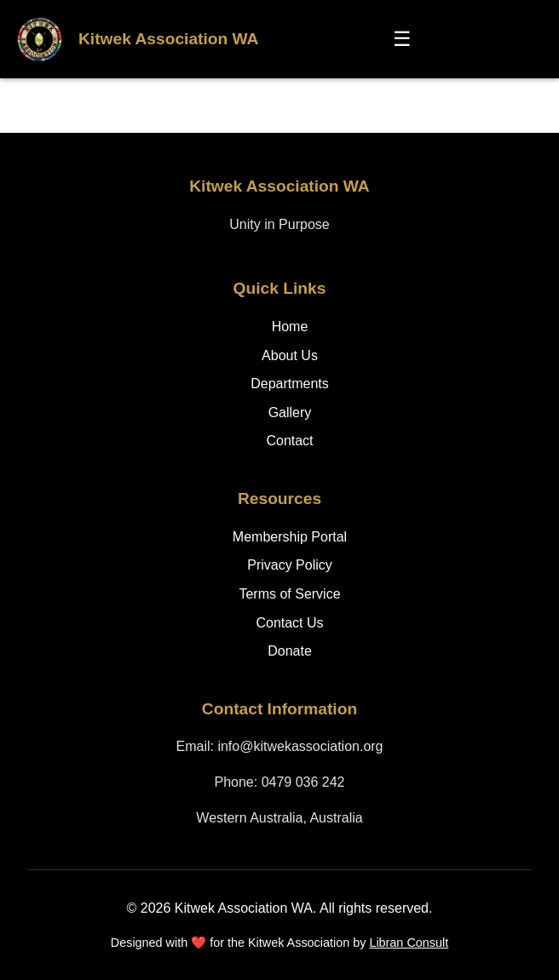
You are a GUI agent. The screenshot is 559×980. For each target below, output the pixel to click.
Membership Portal (290, 537)
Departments (290, 384)
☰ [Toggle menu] (402, 39)
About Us (290, 355)
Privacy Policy (290, 565)
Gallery (290, 413)
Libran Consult (409, 943)
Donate (290, 651)
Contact (289, 441)
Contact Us (289, 623)
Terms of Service (289, 594)
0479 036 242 (303, 782)
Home (290, 327)
